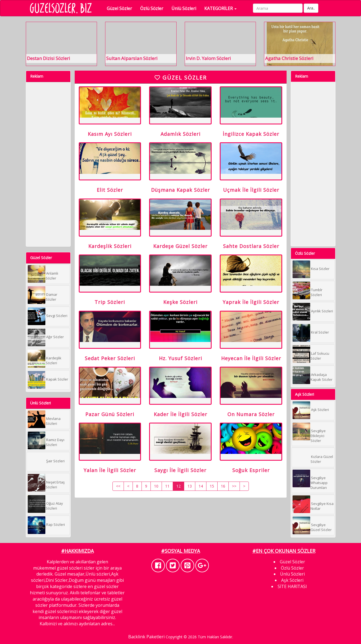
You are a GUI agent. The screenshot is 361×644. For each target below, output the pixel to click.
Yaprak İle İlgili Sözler (251, 309)
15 (212, 497)
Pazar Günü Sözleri (110, 424)
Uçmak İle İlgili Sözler (251, 193)
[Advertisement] (48, 164)
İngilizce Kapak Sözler (251, 136)
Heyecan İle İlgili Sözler (251, 366)
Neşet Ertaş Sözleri (55, 485)
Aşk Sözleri (320, 410)
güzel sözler (106, 586)
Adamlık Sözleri (180, 136)
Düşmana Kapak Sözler (180, 193)
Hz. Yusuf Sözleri (180, 366)
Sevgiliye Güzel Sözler (321, 527)
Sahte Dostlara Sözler (251, 251)
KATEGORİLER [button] (223, 8)
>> (234, 497)
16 (223, 497)
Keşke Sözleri (180, 309)
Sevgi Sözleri (57, 316)
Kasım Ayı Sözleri (110, 136)
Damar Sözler (51, 297)
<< (118, 497)
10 (156, 497)
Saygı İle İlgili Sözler (180, 482)
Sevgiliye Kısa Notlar (322, 506)
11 (167, 497)
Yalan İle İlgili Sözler (110, 482)
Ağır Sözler (55, 337)
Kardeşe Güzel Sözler (180, 251)
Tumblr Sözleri (316, 292)
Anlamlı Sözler (52, 276)
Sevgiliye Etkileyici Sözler (318, 436)
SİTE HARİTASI (292, 586)
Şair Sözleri (55, 461)
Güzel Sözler (122, 8)
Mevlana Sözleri (53, 421)
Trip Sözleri (110, 309)
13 (190, 497)
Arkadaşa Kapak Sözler (321, 377)
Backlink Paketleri (146, 637)
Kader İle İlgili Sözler (180, 424)
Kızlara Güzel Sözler (322, 459)
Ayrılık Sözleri (322, 311)
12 (178, 497)
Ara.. (313, 8)
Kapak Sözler (57, 379)
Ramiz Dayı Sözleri (55, 442)
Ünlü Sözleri (186, 8)
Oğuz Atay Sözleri (54, 506)
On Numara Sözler (251, 424)
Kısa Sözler (320, 269)
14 (201, 497)
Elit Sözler (110, 193)
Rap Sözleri (56, 524)
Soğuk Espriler (251, 482)
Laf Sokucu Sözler (320, 356)
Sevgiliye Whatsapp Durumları (319, 483)
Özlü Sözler (154, 8)
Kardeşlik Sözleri (54, 360)
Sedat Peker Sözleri (110, 366)
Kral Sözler (320, 332)
